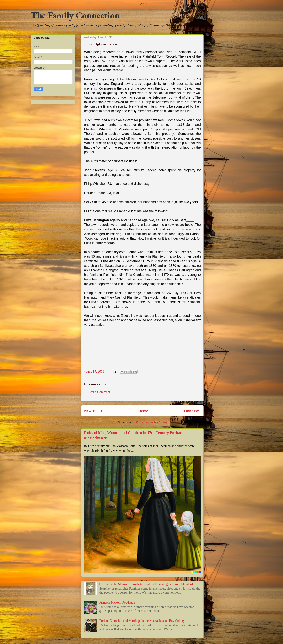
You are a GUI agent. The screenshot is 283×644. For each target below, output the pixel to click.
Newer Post (93, 411)
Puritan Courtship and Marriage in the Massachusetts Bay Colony (142, 621)
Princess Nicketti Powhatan (117, 602)
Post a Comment (99, 392)
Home (143, 411)
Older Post (192, 411)
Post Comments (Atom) (151, 422)
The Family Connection (75, 15)
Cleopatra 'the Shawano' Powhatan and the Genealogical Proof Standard (146, 584)
